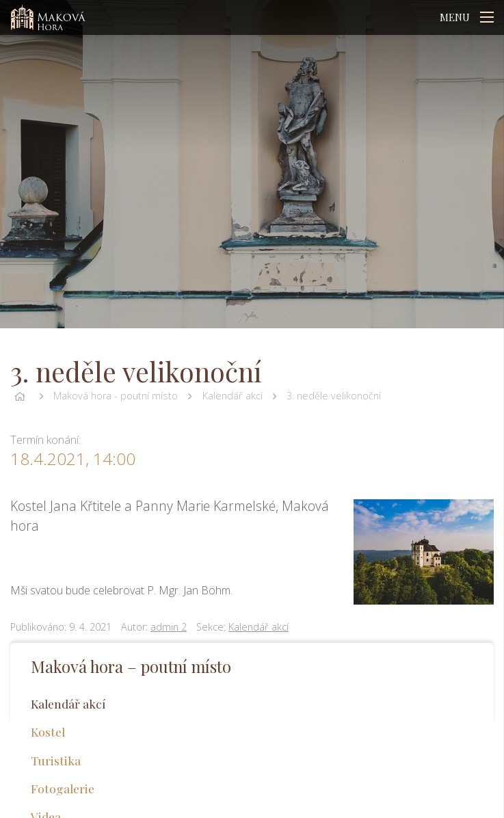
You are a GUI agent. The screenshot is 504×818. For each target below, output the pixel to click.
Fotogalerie (63, 788)
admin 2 (169, 627)
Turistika (56, 760)
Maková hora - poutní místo (116, 396)
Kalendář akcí (233, 396)
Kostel (48, 731)
